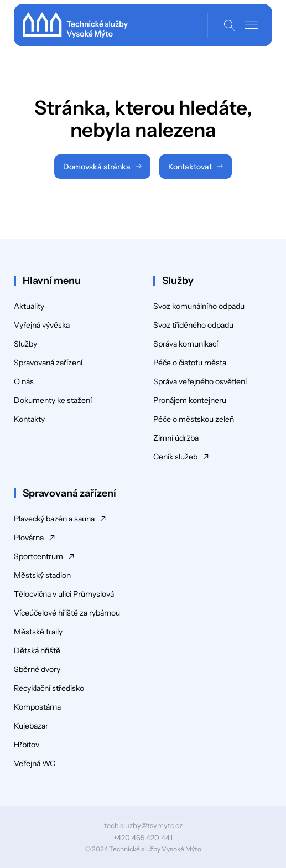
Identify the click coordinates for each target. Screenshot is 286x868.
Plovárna (29, 538)
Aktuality (29, 306)
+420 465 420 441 (143, 838)
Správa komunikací (186, 344)
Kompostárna (37, 707)
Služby (25, 344)
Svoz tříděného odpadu (193, 325)
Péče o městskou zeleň (194, 419)
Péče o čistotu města (190, 363)
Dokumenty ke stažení (53, 400)
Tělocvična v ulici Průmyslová (64, 594)
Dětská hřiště (37, 650)
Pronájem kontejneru (190, 400)
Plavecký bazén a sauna (54, 519)
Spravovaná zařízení (48, 363)
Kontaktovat (190, 167)
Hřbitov (27, 745)
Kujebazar (31, 726)
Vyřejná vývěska (42, 325)
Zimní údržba (176, 438)
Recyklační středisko (49, 688)
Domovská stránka (97, 167)
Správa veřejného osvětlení (200, 381)
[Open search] (230, 25)
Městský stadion (42, 575)
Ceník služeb (175, 457)
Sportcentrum (38, 556)
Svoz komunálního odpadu (199, 306)
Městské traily (38, 632)
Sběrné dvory (37, 669)
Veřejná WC (35, 763)
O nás (24, 381)
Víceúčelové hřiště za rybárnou (67, 613)
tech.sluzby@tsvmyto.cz (143, 825)
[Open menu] (251, 25)
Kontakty (29, 419)
